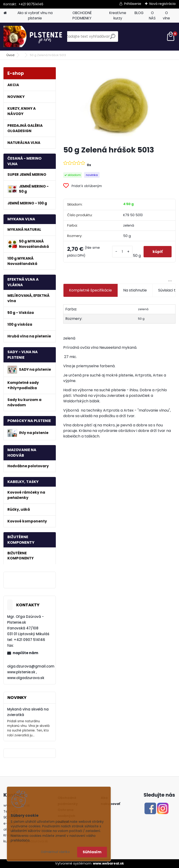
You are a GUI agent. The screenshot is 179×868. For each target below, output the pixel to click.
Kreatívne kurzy (118, 15)
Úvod (10, 55)
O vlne (166, 15)
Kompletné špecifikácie (90, 290)
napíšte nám (25, 653)
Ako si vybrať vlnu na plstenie (35, 15)
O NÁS (152, 15)
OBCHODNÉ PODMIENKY (82, 15)
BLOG (139, 13)
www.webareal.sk (108, 863)
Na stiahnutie (135, 290)
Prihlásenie (133, 4)
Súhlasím (92, 852)
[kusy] (122, 252)
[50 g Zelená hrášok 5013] (119, 105)
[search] (113, 38)
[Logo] (35, 36)
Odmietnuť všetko (55, 852)
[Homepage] (5, 13)
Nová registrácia (162, 4)
